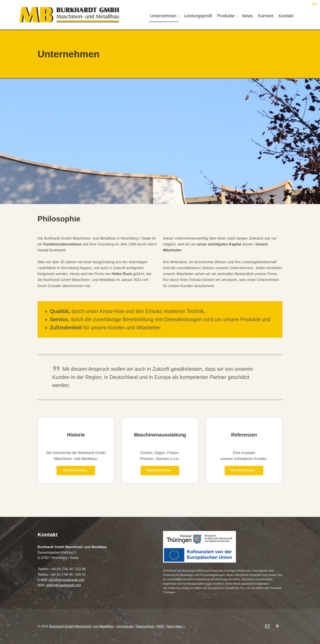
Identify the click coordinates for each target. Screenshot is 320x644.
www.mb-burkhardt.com (64, 585)
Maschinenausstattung (160, 435)
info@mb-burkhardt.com (67, 580)
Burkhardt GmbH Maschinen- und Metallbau (82, 626)
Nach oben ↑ (176, 626)
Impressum (125, 626)
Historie (76, 435)
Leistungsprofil (198, 16)
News (248, 16)
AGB (160, 626)
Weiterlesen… (79, 469)
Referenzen (244, 435)
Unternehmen (163, 16)
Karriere (266, 16)
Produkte (226, 16)
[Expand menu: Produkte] (237, 16)
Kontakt (286, 16)
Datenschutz (145, 626)
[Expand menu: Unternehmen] (179, 16)
